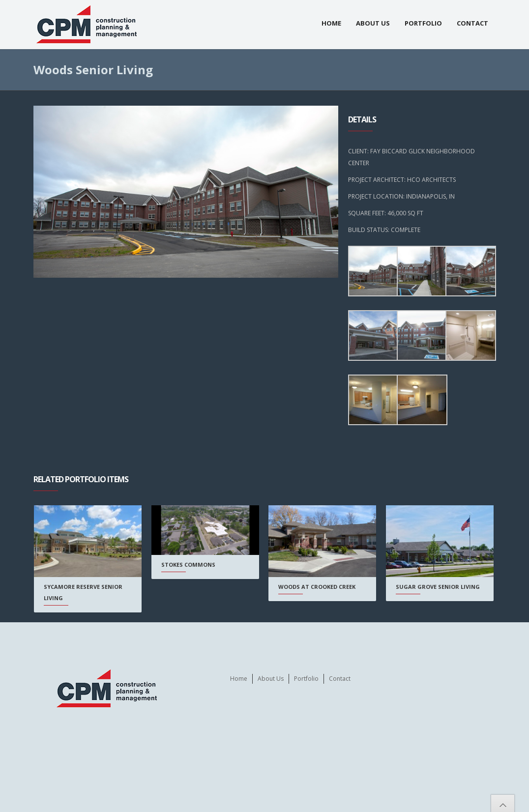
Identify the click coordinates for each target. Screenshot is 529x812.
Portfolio (423, 23)
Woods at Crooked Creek (317, 587)
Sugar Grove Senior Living (438, 587)
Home (331, 23)
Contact (472, 23)
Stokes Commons (188, 565)
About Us (373, 23)
